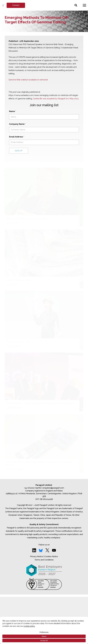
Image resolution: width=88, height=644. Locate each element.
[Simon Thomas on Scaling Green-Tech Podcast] (44, 197)
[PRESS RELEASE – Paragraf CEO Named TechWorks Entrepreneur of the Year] (44, 382)
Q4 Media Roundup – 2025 (18, 342)
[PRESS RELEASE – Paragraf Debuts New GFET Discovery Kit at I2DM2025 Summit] (44, 444)
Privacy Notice (37, 556)
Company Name (17, 124)
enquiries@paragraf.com (53, 488)
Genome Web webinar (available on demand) (28, 80)
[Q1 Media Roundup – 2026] (44, 259)
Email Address (17, 137)
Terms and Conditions (44, 560)
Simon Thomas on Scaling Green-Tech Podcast (27, 218)
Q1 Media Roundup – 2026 (18, 280)
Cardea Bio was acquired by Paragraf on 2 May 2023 (56, 99)
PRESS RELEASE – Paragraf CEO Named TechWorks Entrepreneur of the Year (40, 403)
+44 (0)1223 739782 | (33, 488)
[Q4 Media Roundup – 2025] (44, 320)
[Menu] (84, 5)
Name (13, 111)
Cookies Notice (51, 556)
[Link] (3, 5)
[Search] (76, 5)
